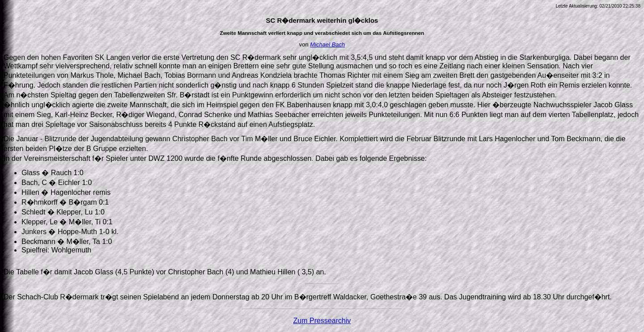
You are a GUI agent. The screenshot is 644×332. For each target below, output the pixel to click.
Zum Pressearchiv (322, 321)
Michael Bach (327, 44)
